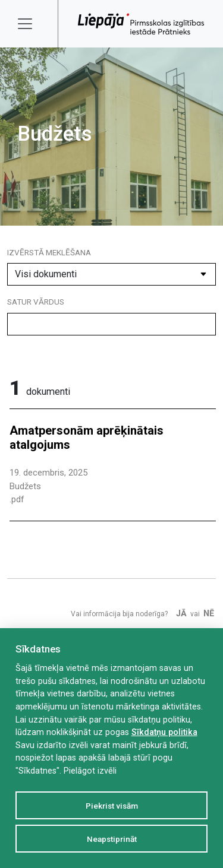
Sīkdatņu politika (164, 732)
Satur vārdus (36, 302)
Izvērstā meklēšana (49, 252)
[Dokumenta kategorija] (111, 274)
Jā (181, 614)
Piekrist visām (112, 806)
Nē (209, 614)
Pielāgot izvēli (90, 771)
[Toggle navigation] (33, 24)
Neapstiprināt (112, 839)
